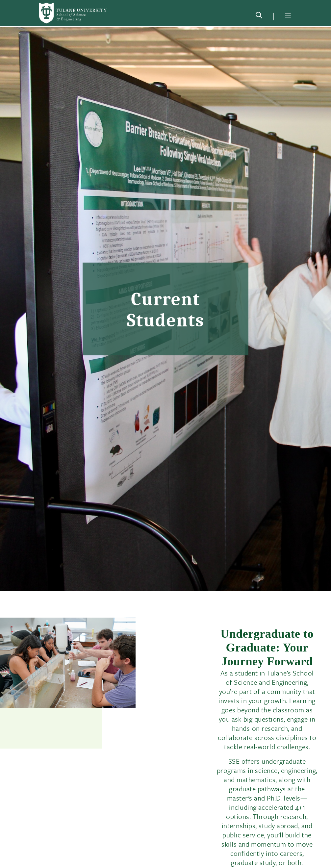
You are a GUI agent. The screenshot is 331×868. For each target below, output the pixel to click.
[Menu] (288, 15)
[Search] (259, 16)
